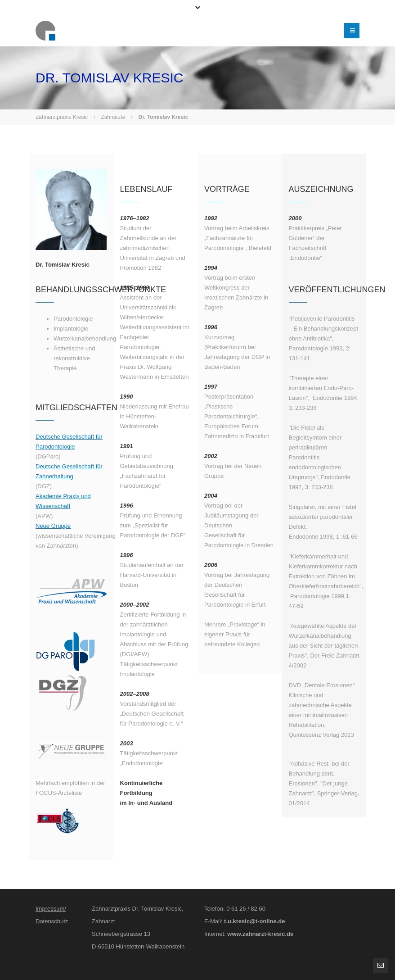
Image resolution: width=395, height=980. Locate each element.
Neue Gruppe (53, 526)
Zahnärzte (113, 117)
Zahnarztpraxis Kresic (62, 117)
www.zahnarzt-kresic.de (260, 934)
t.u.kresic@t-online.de (254, 921)
